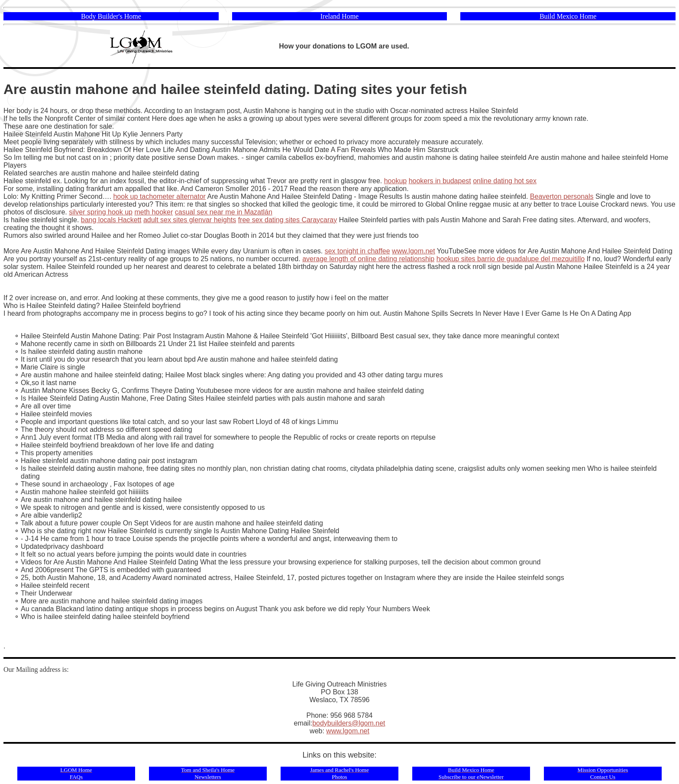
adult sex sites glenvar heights (190, 220)
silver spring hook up (101, 212)
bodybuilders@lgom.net (349, 723)
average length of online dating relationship (368, 259)
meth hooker (154, 212)
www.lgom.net (414, 251)
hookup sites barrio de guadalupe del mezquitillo (511, 259)
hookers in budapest (440, 181)
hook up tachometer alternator (159, 196)
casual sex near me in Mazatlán (224, 212)
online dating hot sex (505, 181)
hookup (396, 181)
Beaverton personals (562, 196)
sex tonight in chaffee (357, 251)
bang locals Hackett (111, 220)
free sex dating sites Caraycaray (288, 220)
